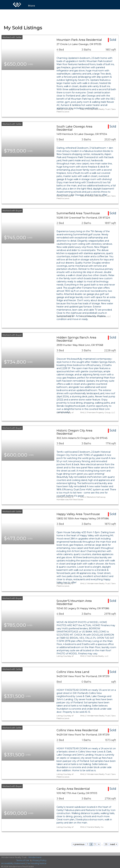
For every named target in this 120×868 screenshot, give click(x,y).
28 (106, 844)
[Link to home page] (17, 5)
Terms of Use (23, 860)
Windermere (35, 857)
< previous (79, 844)
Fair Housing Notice (36, 863)
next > (114, 844)
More (32, 6)
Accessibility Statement (13, 863)
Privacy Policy (39, 860)
